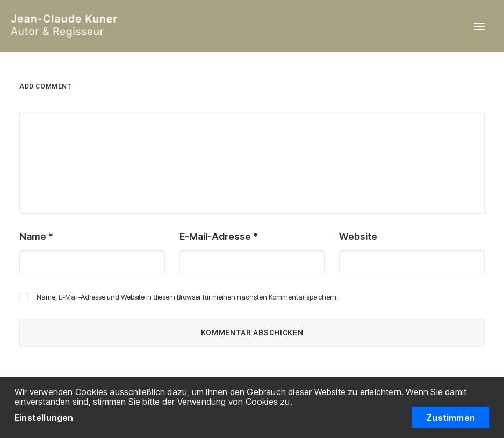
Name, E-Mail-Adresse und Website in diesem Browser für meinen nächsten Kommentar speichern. (187, 297)
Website (358, 236)
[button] (479, 26)
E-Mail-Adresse (219, 236)
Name (36, 236)
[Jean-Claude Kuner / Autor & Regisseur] (105, 26)
